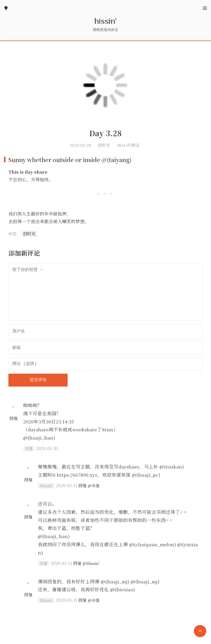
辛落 (29, 448)
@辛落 (94, 486)
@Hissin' (91, 563)
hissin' (106, 21)
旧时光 (104, 145)
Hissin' (46, 486)
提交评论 (38, 380)
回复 (14, 418)
